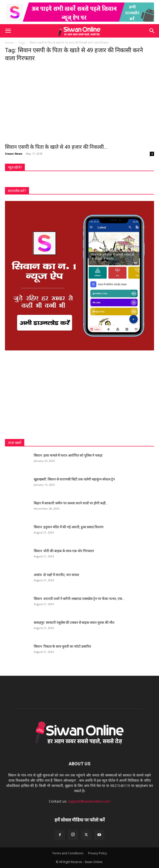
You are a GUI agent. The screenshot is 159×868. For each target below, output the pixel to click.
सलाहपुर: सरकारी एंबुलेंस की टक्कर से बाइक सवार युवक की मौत (74, 623)
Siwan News (14, 154)
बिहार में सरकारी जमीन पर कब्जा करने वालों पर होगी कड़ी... (71, 503)
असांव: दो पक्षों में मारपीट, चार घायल (56, 575)
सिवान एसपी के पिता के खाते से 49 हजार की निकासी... (56, 147)
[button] (8, 31)
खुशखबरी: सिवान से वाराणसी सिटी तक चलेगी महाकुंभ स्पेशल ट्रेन (74, 479)
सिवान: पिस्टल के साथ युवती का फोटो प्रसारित (62, 646)
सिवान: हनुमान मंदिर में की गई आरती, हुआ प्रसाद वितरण (69, 527)
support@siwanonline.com (89, 801)
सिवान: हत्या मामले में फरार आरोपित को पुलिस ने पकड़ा (68, 455)
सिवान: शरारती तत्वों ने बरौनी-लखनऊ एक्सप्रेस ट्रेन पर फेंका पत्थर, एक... (79, 599)
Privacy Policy (97, 853)
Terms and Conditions (68, 853)
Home (9, 43)
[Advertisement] (79, 395)
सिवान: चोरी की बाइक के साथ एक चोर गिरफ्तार (64, 551)
